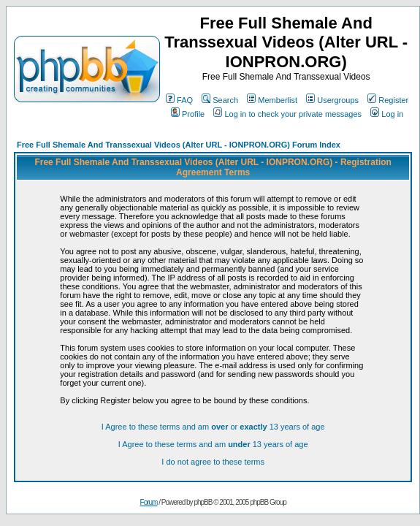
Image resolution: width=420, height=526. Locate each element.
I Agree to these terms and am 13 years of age (213, 444)
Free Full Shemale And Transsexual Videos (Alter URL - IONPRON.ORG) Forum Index (179, 145)
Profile (188, 114)
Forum (149, 502)
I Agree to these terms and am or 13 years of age (213, 427)
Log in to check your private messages (287, 114)
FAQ (179, 100)
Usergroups (332, 100)
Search (220, 100)
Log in (387, 114)
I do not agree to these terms (213, 462)
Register (388, 100)
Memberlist (272, 100)
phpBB (203, 502)
